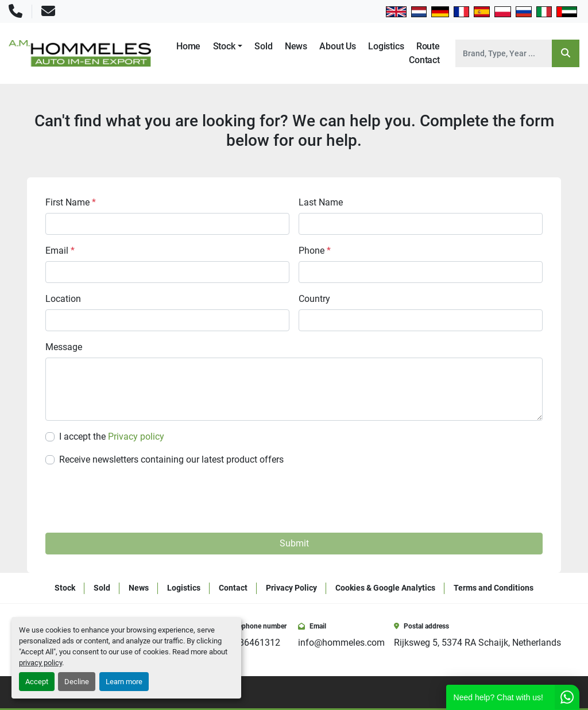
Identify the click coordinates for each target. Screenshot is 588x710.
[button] (228, 46)
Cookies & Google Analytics (385, 588)
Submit (294, 543)
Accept (37, 682)
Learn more (124, 682)
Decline (77, 682)
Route (428, 46)
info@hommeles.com (341, 643)
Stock (224, 46)
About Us (338, 46)
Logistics (386, 46)
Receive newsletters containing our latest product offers (171, 459)
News (296, 46)
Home (188, 46)
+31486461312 (249, 643)
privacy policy (40, 663)
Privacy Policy (291, 588)
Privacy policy (136, 437)
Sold (263, 46)
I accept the (112, 437)
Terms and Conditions (494, 588)
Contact (424, 60)
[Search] (504, 53)
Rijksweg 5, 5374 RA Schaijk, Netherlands (477, 643)
